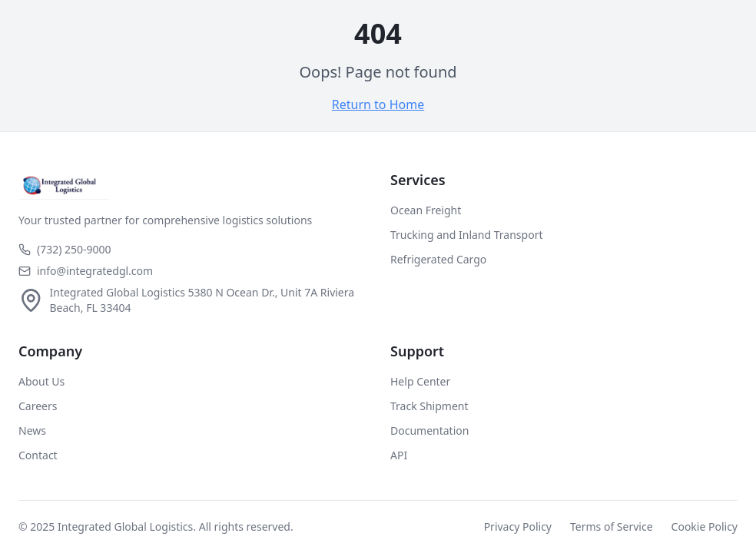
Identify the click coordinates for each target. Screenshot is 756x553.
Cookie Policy (705, 527)
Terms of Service (612, 527)
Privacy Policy (518, 527)
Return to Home (378, 104)
